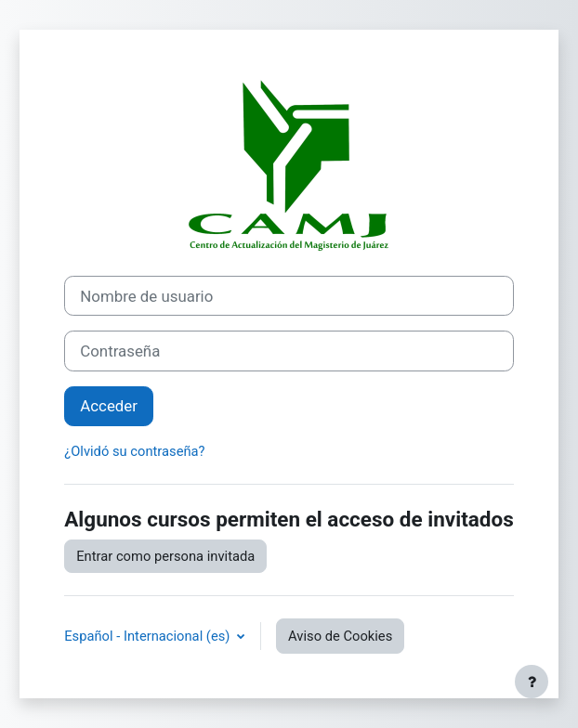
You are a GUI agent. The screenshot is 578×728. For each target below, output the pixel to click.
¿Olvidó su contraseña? (134, 451)
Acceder (109, 406)
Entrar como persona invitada (165, 556)
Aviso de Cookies (340, 636)
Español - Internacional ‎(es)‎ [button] (149, 636)
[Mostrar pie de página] (532, 682)
